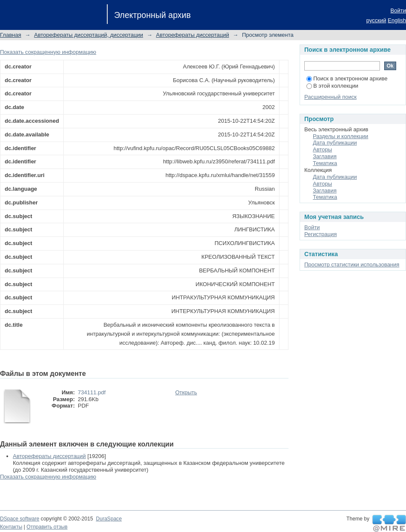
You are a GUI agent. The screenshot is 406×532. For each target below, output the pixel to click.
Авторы (322, 149)
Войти (398, 10)
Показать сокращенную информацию (48, 52)
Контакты (11, 527)
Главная (10, 35)
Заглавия (325, 156)
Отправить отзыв (47, 527)
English (397, 20)
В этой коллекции (332, 86)
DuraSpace (109, 519)
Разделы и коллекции (341, 136)
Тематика (325, 163)
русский (376, 20)
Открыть (186, 392)
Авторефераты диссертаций (193, 35)
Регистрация (321, 234)
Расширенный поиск (330, 97)
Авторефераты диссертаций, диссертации (89, 35)
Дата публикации (335, 143)
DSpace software (20, 519)
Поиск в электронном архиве (347, 78)
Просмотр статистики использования (352, 265)
